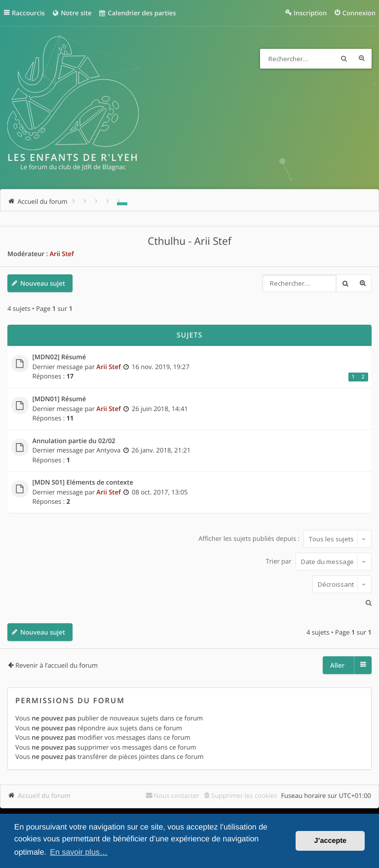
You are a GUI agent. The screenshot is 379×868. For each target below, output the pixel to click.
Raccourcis (29, 13)
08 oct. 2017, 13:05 (160, 492)
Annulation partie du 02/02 (74, 441)
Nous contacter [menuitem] (176, 795)
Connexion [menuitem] (359, 13)
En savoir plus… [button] (79, 852)
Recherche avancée (362, 59)
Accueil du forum (44, 795)
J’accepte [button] (330, 841)
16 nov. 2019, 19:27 (161, 367)
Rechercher (344, 59)
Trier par (319, 562)
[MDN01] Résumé (59, 399)
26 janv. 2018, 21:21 (161, 450)
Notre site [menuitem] (72, 13)
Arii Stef (61, 254)
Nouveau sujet (43, 283)
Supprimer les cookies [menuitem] (244, 795)
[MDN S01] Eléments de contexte (83, 483)
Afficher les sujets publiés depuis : (285, 539)
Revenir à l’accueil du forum (57, 665)
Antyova (108, 450)
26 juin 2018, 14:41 (160, 409)
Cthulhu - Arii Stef (189, 241)
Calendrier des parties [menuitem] (138, 13)
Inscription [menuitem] (310, 13)
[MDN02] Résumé (59, 357)
